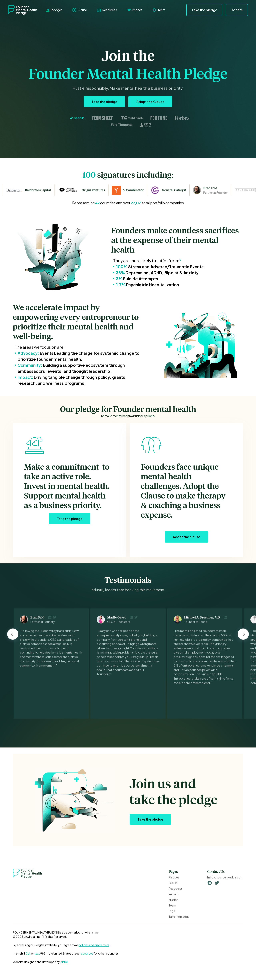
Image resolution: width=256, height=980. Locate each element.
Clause (173, 883)
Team (172, 905)
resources (87, 953)
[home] (26, 10)
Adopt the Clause (150, 102)
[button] (13, 634)
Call (28, 953)
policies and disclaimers (94, 945)
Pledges (174, 877)
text (37, 953)
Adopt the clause (186, 537)
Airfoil (64, 962)
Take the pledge (204, 10)
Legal (172, 911)
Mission (173, 900)
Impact (173, 894)
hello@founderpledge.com (225, 877)
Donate (237, 10)
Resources (176, 888)
